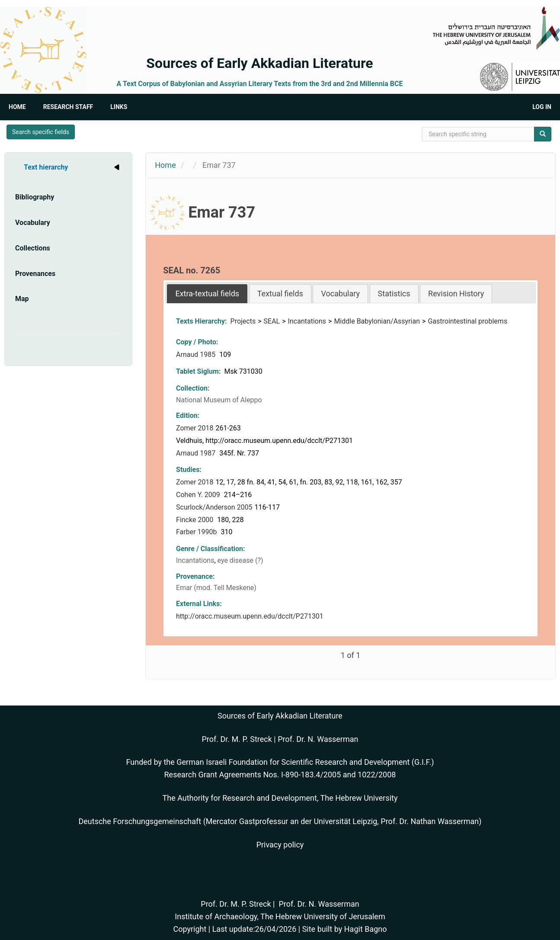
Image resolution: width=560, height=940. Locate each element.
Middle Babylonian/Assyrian (377, 321)
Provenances (35, 274)
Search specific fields (41, 132)
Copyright (190, 929)
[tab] (207, 294)
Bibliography (35, 197)
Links (119, 107)
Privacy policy (280, 845)
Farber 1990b (197, 532)
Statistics (394, 294)
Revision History (456, 294)
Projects (243, 321)
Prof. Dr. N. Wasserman (318, 739)
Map (22, 299)
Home (17, 107)
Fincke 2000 (195, 520)
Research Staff (68, 107)
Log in (542, 107)
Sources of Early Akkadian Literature (259, 63)
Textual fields (280, 294)
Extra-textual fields (207, 294)
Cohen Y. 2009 (199, 495)
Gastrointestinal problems (467, 321)
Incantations (307, 321)
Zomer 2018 (195, 428)
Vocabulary (33, 223)
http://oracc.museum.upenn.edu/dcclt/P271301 (250, 616)
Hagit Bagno (366, 929)
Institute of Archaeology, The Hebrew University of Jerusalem (280, 916)
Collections (33, 248)
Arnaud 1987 (197, 453)
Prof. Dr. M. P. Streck (237, 739)
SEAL (272, 321)
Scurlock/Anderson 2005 (214, 507)
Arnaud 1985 (197, 355)
